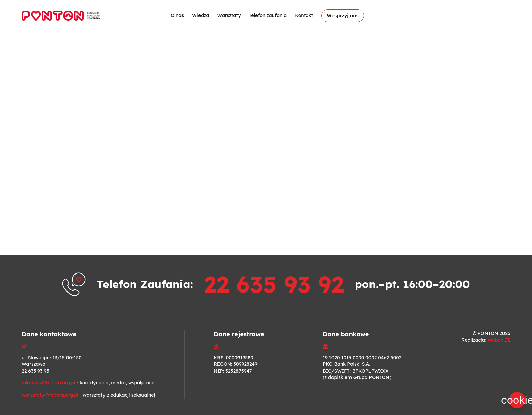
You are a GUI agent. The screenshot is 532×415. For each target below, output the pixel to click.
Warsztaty (229, 15)
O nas (177, 15)
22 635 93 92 (274, 284)
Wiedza (200, 15)
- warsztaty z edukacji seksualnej (88, 395)
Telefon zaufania (268, 15)
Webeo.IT (498, 340)
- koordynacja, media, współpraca (88, 383)
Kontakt (304, 15)
